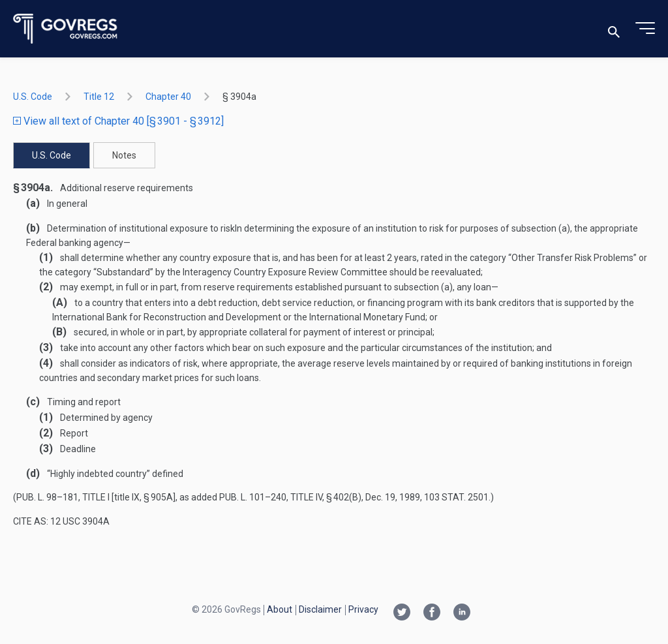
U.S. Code (33, 97)
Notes (124, 155)
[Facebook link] (432, 613)
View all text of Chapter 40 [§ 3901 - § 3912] (118, 121)
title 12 (99, 97)
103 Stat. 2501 (456, 497)
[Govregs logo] (66, 29)
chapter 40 (168, 97)
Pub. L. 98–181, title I (63, 497)
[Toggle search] (614, 29)
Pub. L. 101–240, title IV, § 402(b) (290, 497)
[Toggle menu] (645, 29)
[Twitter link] (402, 613)
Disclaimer (320, 609)
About (280, 609)
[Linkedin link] (462, 613)
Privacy (363, 609)
